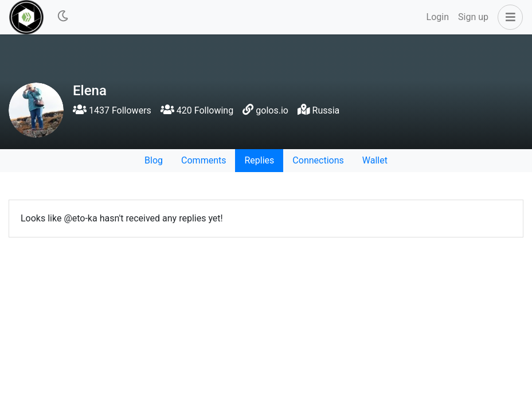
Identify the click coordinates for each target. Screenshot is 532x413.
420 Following (197, 110)
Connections (318, 160)
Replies (259, 160)
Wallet (375, 160)
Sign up (473, 17)
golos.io (272, 110)
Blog (154, 160)
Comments (204, 160)
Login (438, 17)
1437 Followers (112, 110)
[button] (508, 17)
